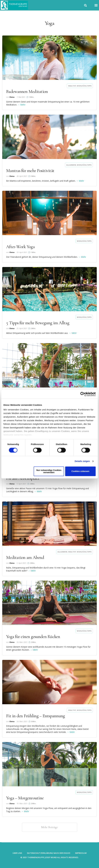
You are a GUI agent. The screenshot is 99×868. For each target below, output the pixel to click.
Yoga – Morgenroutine (25, 798)
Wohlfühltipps (84, 86)
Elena (12, 97)
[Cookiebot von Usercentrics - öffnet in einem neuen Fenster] (82, 394)
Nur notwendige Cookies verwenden (49, 471)
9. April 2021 (22, 484)
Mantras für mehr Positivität (30, 171)
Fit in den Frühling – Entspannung (35, 716)
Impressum (81, 853)
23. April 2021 (22, 252)
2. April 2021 (22, 563)
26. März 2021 (22, 642)
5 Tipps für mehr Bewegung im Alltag (38, 323)
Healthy (72, 86)
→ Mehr (22, 105)
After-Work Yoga (20, 247)
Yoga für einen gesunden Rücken (33, 637)
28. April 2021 (22, 176)
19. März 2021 (22, 803)
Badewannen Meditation (27, 91)
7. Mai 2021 (21, 97)
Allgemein (71, 165)
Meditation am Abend (25, 557)
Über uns (17, 853)
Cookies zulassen (80, 471)
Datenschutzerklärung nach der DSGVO (49, 853)
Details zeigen (82, 461)
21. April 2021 (22, 328)
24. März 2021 (22, 721)
